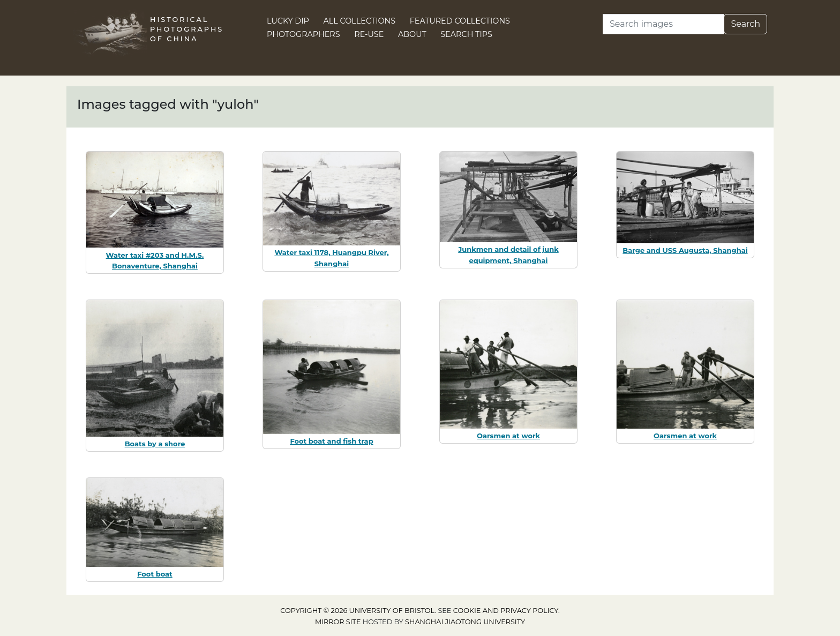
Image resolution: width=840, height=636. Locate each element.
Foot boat (155, 574)
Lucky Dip (288, 21)
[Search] (663, 24)
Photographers (303, 34)
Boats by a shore (155, 444)
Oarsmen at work (508, 436)
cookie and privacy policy (506, 611)
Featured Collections (460, 21)
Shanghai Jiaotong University (465, 622)
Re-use (369, 34)
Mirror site (338, 622)
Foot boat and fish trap (331, 441)
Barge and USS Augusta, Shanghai (685, 250)
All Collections (360, 21)
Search (745, 24)
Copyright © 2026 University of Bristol (357, 611)
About (412, 34)
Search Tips (466, 34)
